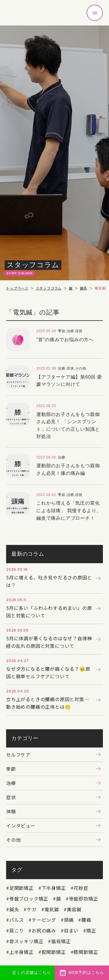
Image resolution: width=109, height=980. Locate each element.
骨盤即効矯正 (84, 899)
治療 (11, 783)
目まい (71, 930)
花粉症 (81, 888)
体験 (11, 811)
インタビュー (21, 826)
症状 (11, 797)
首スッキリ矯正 (26, 941)
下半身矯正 (54, 888)
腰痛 (86, 920)
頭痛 (69, 920)
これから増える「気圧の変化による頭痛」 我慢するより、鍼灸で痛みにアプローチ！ (69, 510)
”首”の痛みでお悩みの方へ (65, 340)
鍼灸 (84, 288)
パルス (17, 920)
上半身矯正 (22, 952)
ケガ (32, 909)
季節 (11, 769)
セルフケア (18, 754)
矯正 (91, 930)
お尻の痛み (44, 930)
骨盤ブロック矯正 (29, 899)
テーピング (44, 920)
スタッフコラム (49, 288)
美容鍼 (74, 909)
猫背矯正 (61, 941)
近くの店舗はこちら (32, 972)
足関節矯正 (22, 888)
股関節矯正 (54, 952)
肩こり (17, 930)
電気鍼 (52, 909)
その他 (13, 840)
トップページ (17, 288)
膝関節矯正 (86, 952)
